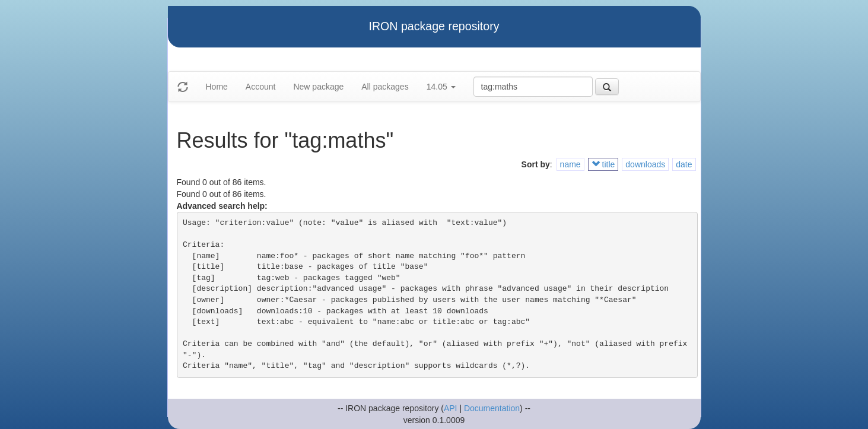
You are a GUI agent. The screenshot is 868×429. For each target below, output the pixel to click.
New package (318, 87)
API (451, 408)
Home (217, 87)
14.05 (441, 87)
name (570, 164)
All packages (385, 87)
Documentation (492, 408)
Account (261, 87)
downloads (645, 164)
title (603, 164)
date (684, 164)
